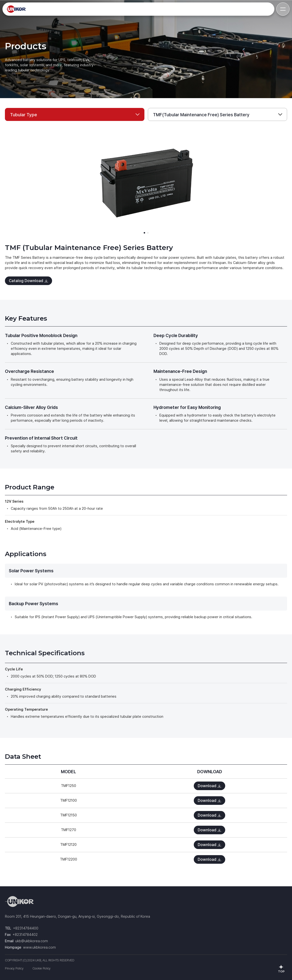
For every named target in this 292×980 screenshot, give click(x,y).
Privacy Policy (14, 968)
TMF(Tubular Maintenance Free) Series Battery (201, 115)
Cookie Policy (42, 968)
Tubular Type (24, 115)
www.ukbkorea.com (39, 947)
